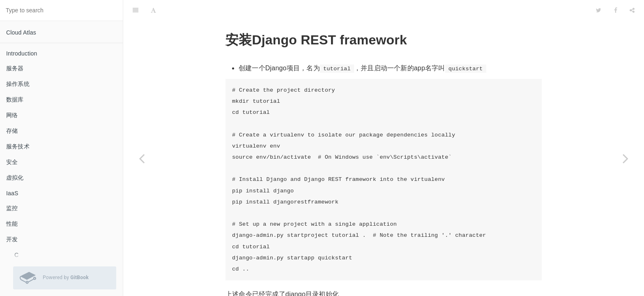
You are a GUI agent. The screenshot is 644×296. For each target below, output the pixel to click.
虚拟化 (15, 178)
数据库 (15, 99)
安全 (12, 162)
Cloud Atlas (21, 32)
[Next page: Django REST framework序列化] (626, 158)
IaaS (12, 193)
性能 (12, 224)
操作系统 (18, 84)
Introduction (22, 53)
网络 (12, 115)
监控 (12, 208)
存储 (12, 131)
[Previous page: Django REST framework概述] (142, 158)
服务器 (15, 68)
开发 (12, 239)
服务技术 (18, 146)
